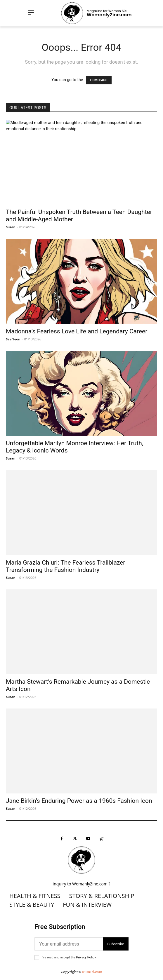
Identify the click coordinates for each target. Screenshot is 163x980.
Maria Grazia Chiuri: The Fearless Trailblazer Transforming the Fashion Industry (65, 566)
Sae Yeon (13, 339)
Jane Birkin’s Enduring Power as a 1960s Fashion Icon (79, 801)
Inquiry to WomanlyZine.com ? (81, 884)
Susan (11, 227)
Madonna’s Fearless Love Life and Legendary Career (77, 331)
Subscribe (116, 944)
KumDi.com (92, 972)
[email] (69, 944)
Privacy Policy (86, 957)
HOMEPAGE (99, 80)
